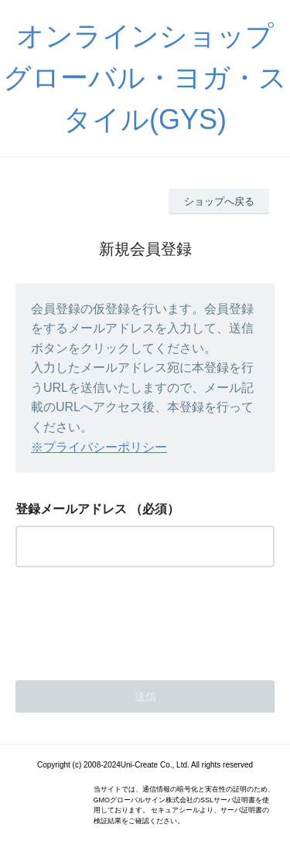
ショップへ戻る (219, 201)
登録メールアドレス (71, 509)
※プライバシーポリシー (99, 447)
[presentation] (133, 619)
